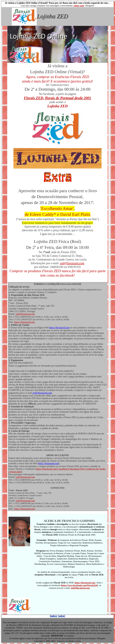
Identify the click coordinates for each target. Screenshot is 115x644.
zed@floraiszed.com (72, 263)
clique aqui (79, 6)
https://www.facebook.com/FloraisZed (79, 585)
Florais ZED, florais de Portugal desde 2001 (57, 98)
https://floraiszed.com (25, 322)
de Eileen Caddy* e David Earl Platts (58, 214)
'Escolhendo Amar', (57, 208)
